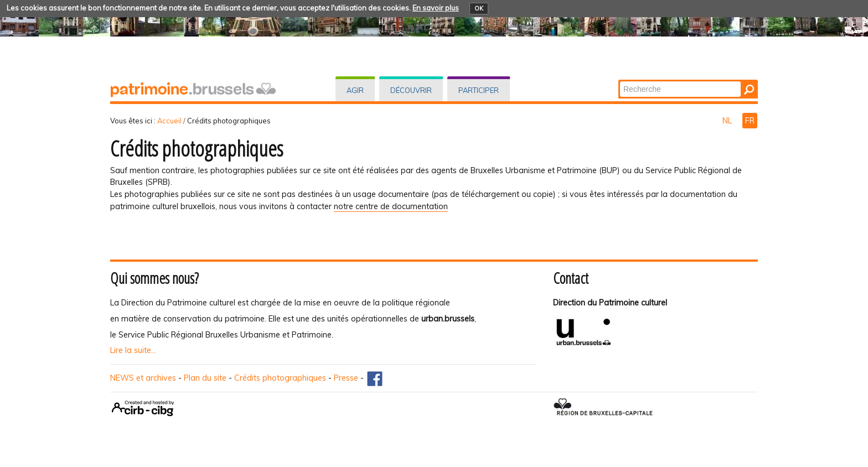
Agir (355, 90)
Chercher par (619, 81)
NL (728, 121)
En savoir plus (436, 8)
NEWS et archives (143, 378)
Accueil (169, 121)
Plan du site (205, 378)
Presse (346, 378)
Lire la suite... (133, 350)
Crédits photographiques (280, 378)
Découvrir (411, 90)
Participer (479, 90)
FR (750, 121)
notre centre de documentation (391, 206)
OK (479, 8)
